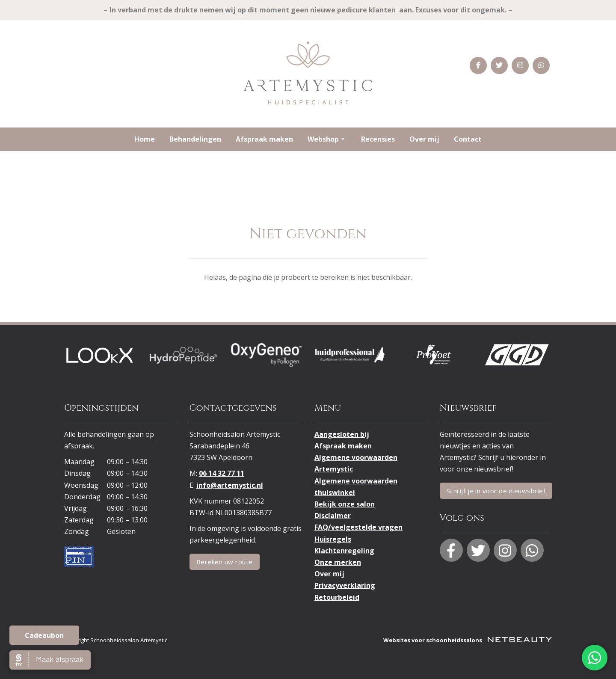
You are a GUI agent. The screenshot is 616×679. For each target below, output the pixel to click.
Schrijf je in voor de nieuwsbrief (496, 491)
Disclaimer (333, 516)
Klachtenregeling (344, 551)
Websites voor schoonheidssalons (468, 640)
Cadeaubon (44, 635)
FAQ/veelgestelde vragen (358, 527)
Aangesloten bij (342, 434)
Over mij (424, 139)
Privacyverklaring (345, 585)
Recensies (378, 139)
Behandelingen (195, 139)
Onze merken (338, 562)
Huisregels (333, 539)
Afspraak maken (264, 139)
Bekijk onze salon (345, 504)
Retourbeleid (337, 597)
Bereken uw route (225, 562)
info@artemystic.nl (230, 485)
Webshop (327, 139)
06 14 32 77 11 (222, 473)
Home (145, 139)
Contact (468, 139)
